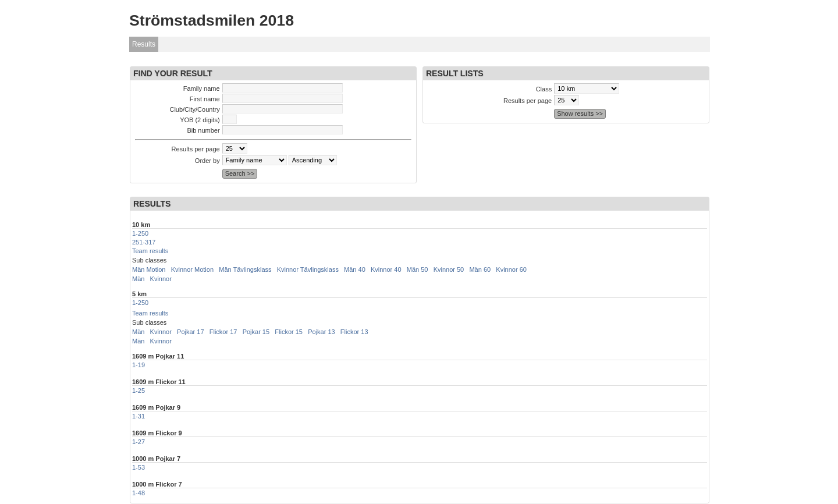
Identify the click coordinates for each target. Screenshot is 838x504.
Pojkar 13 (321, 332)
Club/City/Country (194, 109)
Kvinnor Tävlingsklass (308, 269)
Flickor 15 (289, 332)
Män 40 (355, 269)
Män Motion (149, 269)
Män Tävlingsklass (245, 269)
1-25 (139, 391)
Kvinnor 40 (386, 269)
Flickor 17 (223, 332)
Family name (202, 88)
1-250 (140, 233)
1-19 (139, 365)
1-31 (139, 416)
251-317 (144, 242)
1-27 (139, 442)
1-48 (139, 493)
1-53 (139, 467)
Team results (150, 251)
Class (544, 89)
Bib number (203, 130)
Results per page (195, 149)
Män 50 (418, 269)
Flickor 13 (354, 332)
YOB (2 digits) (200, 120)
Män (138, 279)
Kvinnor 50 (449, 269)
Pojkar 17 (190, 332)
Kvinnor (161, 279)
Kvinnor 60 (511, 269)
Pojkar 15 (256, 332)
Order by (207, 161)
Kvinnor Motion (192, 269)
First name (205, 99)
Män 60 (480, 269)
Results (144, 44)
